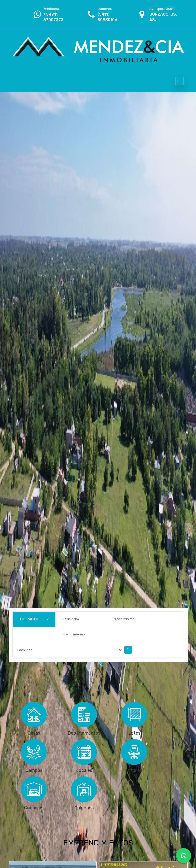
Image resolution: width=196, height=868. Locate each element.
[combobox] (34, 619)
